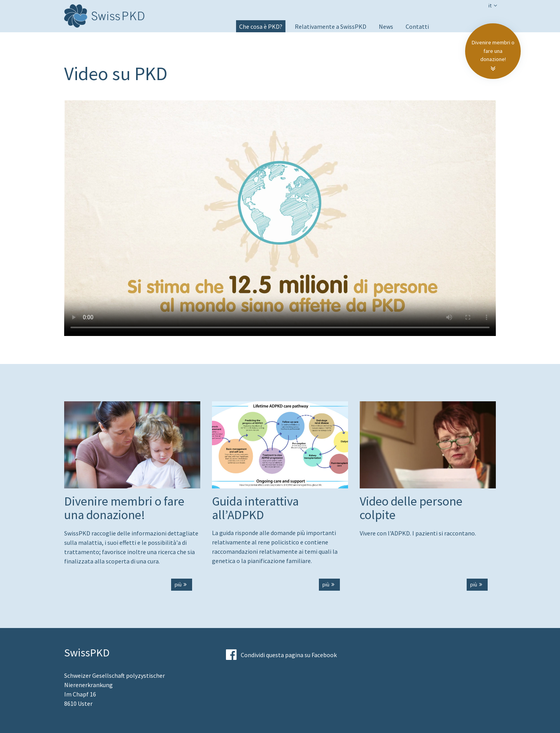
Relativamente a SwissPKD (331, 26)
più (182, 584)
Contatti (417, 26)
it (493, 5)
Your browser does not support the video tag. (280, 215)
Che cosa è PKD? (261, 26)
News (386, 26)
